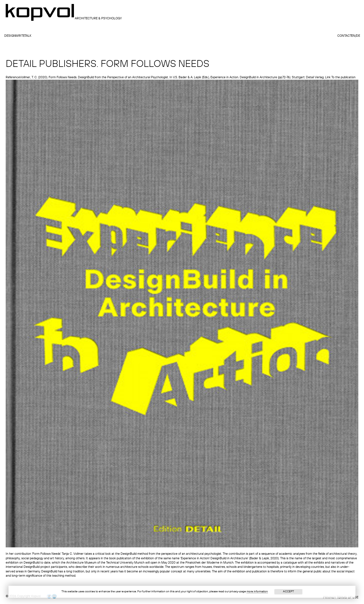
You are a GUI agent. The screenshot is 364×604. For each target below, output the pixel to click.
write (20, 36)
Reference (13, 78)
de (358, 36)
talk (28, 36)
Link (328, 78)
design (10, 36)
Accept (288, 591)
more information (257, 591)
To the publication (343, 78)
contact (344, 36)
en (353, 36)
